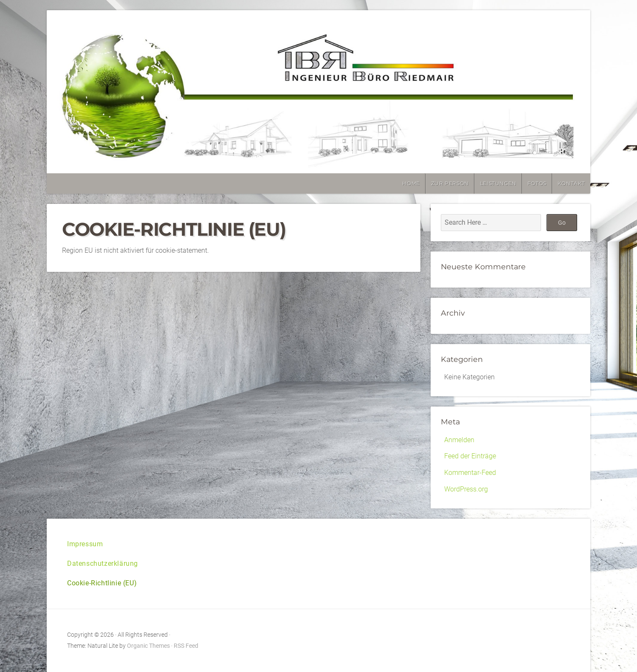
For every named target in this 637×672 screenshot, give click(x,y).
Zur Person (450, 183)
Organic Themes (148, 646)
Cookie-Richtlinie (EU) (102, 583)
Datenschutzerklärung (103, 563)
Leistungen (498, 183)
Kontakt (571, 183)
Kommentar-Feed (470, 473)
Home (411, 183)
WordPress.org (466, 489)
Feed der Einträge (470, 456)
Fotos (537, 183)
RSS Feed (186, 646)
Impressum (85, 544)
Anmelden (459, 440)
